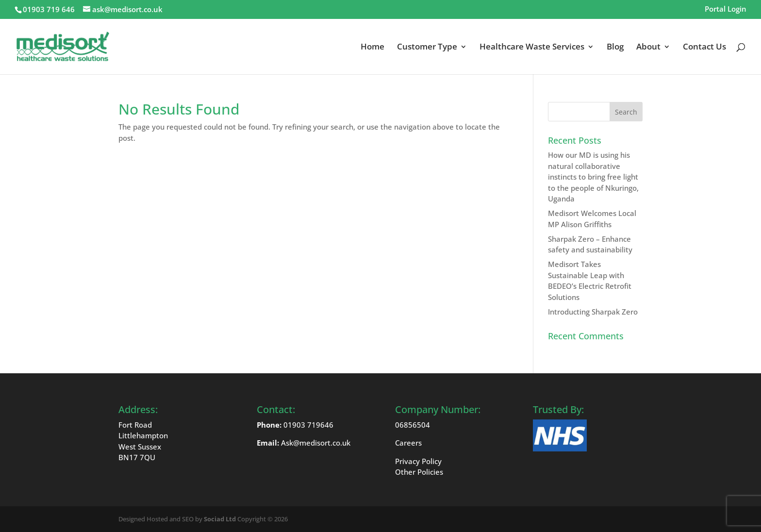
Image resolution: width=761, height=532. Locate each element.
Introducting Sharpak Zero (593, 312)
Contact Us (704, 48)
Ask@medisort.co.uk (316, 443)
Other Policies (419, 472)
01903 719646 (308, 425)
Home (372, 48)
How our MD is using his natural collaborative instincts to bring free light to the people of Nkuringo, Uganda (593, 177)
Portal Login (726, 9)
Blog (615, 48)
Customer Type (427, 48)
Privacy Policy (418, 461)
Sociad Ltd (220, 519)
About (648, 48)
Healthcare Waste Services (532, 48)
